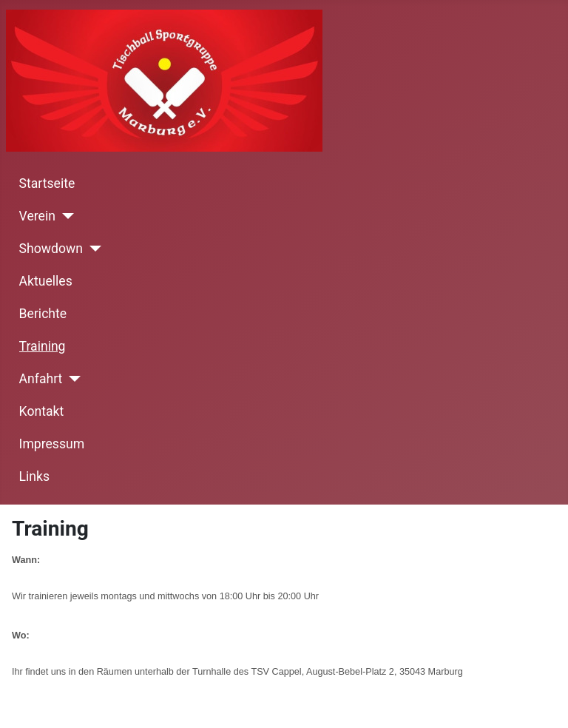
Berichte (43, 314)
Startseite (47, 183)
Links (34, 476)
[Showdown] (92, 249)
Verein (37, 216)
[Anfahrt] (71, 379)
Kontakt (42, 411)
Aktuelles (46, 281)
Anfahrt (41, 379)
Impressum (52, 444)
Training (43, 346)
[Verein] (65, 216)
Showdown (51, 249)
